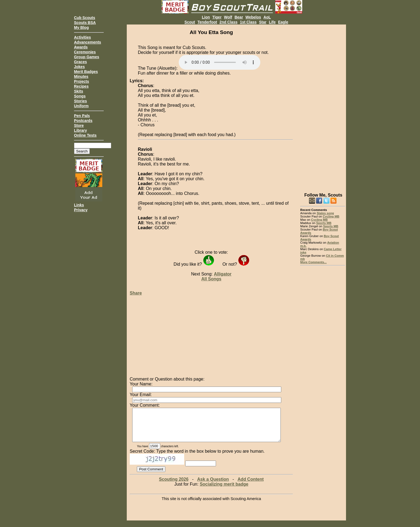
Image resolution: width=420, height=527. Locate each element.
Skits (78, 91)
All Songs (211, 279)
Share (136, 293)
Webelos (253, 17)
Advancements (88, 42)
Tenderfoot (207, 22)
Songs (80, 96)
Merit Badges (86, 72)
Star (263, 22)
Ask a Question (213, 486)
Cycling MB (331, 216)
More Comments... (314, 262)
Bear (239, 17)
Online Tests (85, 135)
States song (325, 213)
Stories (80, 101)
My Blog (81, 27)
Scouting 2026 (174, 486)
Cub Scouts (85, 18)
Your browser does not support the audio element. (220, 62)
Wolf (228, 17)
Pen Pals (82, 116)
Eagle (283, 22)
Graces (80, 62)
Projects (81, 81)
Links (79, 205)
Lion (206, 17)
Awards (81, 47)
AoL (267, 17)
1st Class (248, 22)
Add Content (251, 486)
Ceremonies (85, 52)
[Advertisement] (323, 106)
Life (272, 22)
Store (79, 125)
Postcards (83, 121)
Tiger (217, 17)
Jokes (79, 67)
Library (80, 130)
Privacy (81, 210)
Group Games (87, 57)
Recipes (81, 86)
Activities (82, 37)
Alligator (223, 274)
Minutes (81, 76)
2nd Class (228, 22)
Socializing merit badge (224, 491)
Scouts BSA (85, 23)
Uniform (81, 106)
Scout (190, 22)
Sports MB (324, 223)
